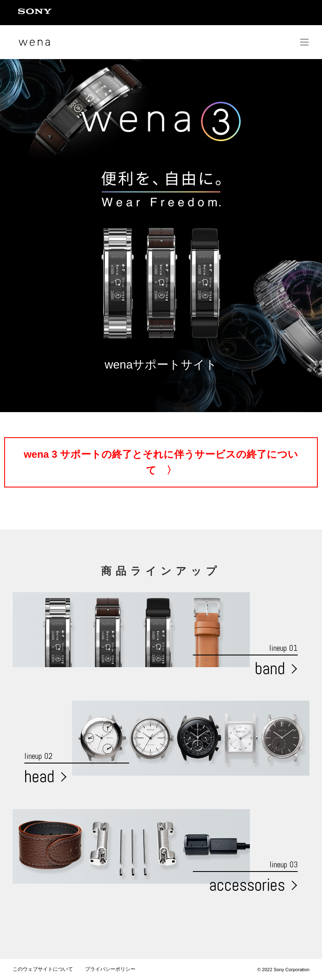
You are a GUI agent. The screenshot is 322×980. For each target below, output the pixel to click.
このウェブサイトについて (43, 969)
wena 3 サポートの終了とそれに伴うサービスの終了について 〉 (161, 462)
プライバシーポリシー (110, 969)
